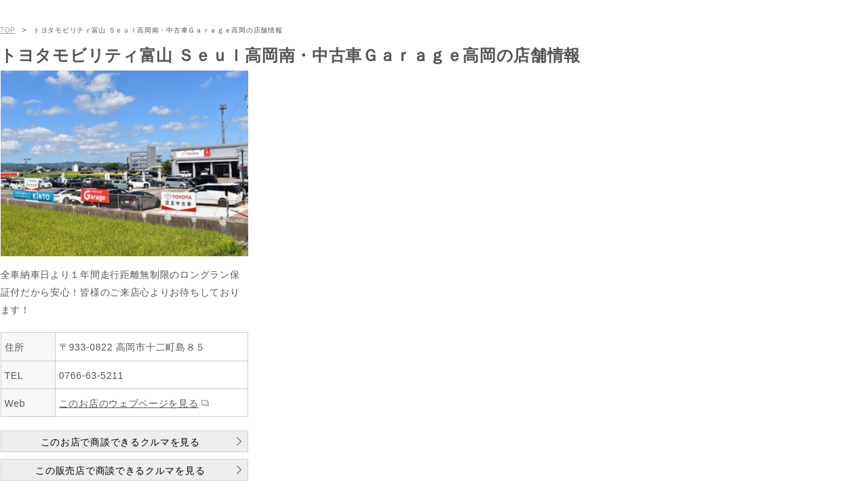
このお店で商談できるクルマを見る (120, 442)
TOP (7, 30)
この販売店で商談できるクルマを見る (120, 470)
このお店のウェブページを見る (129, 403)
